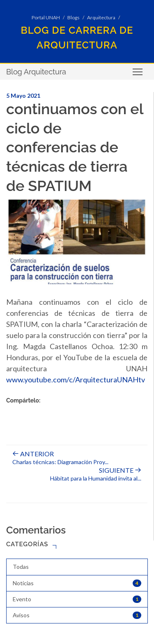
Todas (21, 567)
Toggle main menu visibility (138, 75)
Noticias (77, 583)
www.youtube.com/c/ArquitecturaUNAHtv (76, 379)
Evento (77, 599)
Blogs (74, 17)
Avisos (77, 615)
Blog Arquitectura (36, 72)
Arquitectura (101, 17)
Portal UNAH (46, 17)
